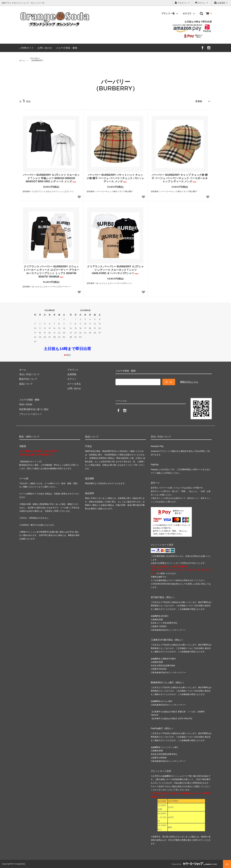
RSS (22, 404)
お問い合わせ (45, 48)
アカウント (182, 3)
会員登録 (221, 3)
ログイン (202, 3)
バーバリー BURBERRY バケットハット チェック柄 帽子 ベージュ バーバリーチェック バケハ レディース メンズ (115, 178)
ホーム (22, 61)
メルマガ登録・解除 (67, 48)
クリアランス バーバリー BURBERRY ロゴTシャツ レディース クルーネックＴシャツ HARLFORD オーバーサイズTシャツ (115, 270)
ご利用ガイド (26, 48)
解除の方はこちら (189, 382)
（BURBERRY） (37, 60)
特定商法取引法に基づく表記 (34, 409)
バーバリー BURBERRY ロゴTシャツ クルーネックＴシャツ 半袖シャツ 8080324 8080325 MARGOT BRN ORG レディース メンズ (51, 178)
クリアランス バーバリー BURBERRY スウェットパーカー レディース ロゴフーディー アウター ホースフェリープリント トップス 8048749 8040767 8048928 (51, 271)
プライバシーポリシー (30, 414)
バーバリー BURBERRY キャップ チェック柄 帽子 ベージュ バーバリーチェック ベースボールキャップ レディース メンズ (180, 178)
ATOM (29, 404)
